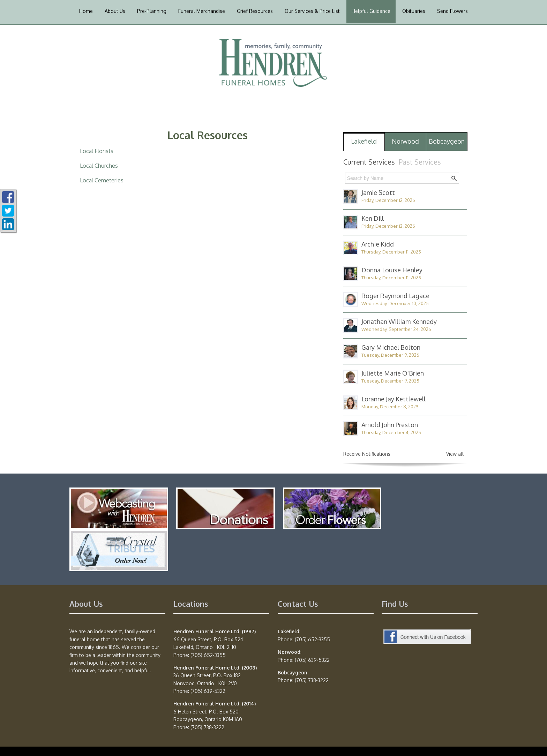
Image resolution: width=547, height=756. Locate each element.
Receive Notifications (367, 454)
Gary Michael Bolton (391, 347)
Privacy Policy (210, 743)
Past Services (420, 162)
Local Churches (99, 166)
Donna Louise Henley (392, 270)
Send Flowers (452, 11)
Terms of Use (245, 743)
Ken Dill (373, 218)
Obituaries (414, 11)
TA (187, 743)
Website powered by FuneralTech (140, 743)
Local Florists (97, 151)
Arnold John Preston (390, 425)
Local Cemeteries (102, 180)
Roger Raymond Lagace (395, 296)
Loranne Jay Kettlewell (394, 399)
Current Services (369, 162)
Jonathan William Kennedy (399, 322)
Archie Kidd (378, 244)
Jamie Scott (378, 192)
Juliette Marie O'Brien (393, 373)
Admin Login (83, 743)
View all (455, 454)
